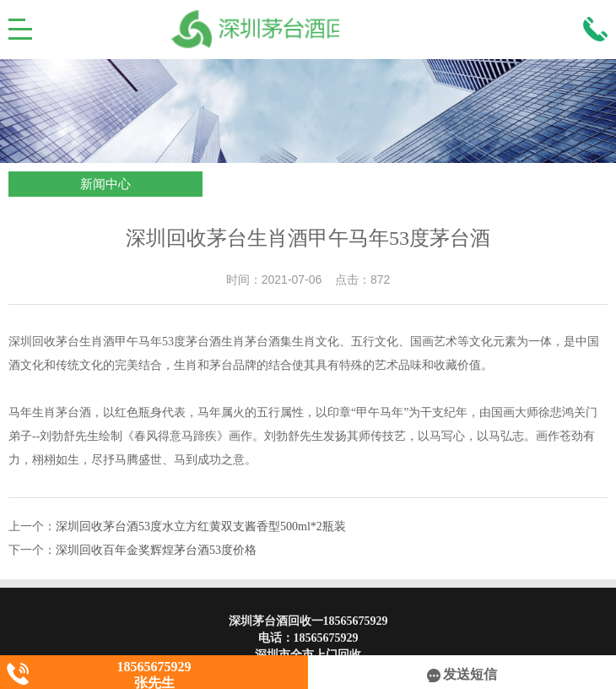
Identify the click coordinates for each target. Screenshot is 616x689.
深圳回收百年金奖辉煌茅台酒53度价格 (156, 550)
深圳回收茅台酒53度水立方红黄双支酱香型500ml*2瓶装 (201, 526)
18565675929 (326, 638)
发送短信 (462, 674)
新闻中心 (105, 184)
